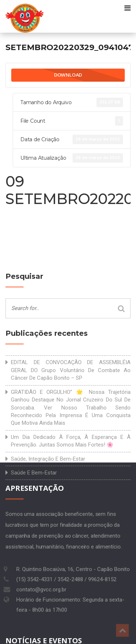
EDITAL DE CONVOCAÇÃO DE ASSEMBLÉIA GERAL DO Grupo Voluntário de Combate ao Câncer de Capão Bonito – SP (71, 370)
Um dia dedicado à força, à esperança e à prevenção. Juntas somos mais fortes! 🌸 (71, 441)
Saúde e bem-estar (34, 473)
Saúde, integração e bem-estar (48, 459)
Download (68, 75)
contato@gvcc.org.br (41, 590)
